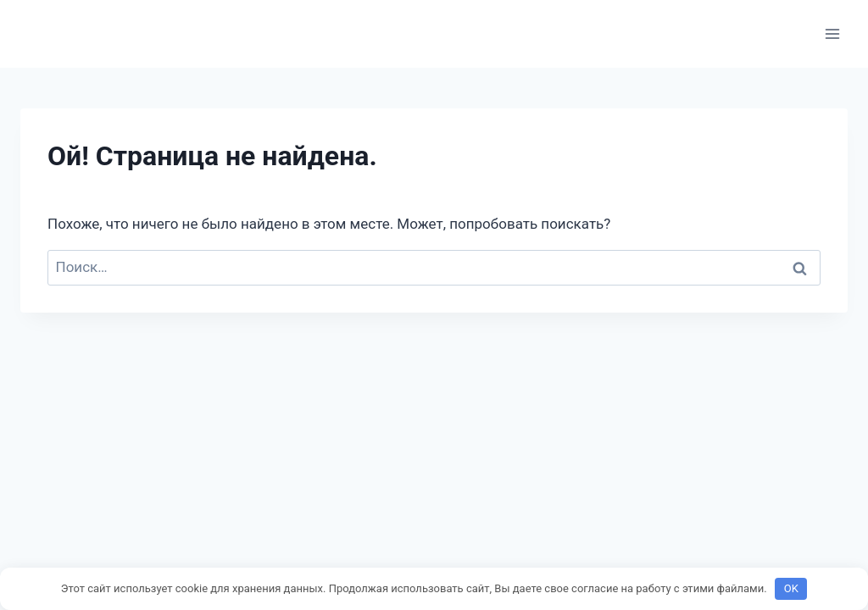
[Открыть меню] (832, 33)
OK (791, 588)
